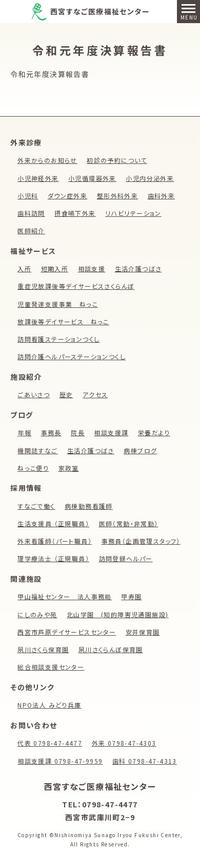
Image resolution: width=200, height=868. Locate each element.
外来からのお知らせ (47, 160)
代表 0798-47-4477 (50, 743)
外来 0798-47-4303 (124, 743)
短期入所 (55, 269)
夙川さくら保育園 (43, 649)
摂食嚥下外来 (75, 213)
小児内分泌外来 (150, 178)
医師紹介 (31, 230)
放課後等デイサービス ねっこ (63, 321)
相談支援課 (111, 432)
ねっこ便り (33, 468)
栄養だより (154, 432)
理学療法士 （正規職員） (53, 558)
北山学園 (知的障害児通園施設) (117, 614)
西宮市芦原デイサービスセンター (67, 632)
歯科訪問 (31, 213)
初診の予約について (117, 160)
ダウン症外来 (67, 196)
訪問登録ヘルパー (126, 558)
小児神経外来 (38, 178)
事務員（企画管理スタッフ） (141, 541)
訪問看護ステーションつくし (58, 339)
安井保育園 (143, 632)
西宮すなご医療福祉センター (100, 11)
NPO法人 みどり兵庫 (49, 705)
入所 (24, 269)
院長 (78, 432)
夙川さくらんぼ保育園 (111, 649)
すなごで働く (36, 506)
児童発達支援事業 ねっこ (58, 304)
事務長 (51, 432)
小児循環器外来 (92, 178)
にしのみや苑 (37, 614)
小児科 (28, 196)
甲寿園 (131, 596)
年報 (24, 432)
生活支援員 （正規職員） (53, 523)
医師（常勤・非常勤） (129, 523)
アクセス (95, 394)
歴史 (66, 394)
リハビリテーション (133, 213)
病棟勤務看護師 (89, 506)
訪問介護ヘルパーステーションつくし (72, 356)
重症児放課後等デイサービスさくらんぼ (76, 286)
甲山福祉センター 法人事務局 (65, 596)
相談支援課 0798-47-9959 (60, 761)
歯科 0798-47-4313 (145, 761)
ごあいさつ (34, 394)
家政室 (69, 468)
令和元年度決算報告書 (50, 74)
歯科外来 (162, 196)
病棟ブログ (140, 450)
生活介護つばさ (138, 269)
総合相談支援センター (51, 667)
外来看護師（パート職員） (55, 541)
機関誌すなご (37, 450)
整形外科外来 (117, 196)
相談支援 (92, 269)
